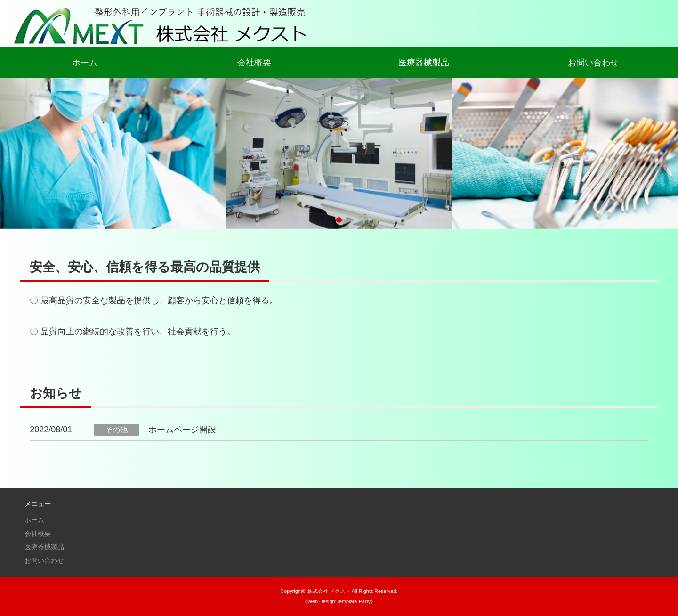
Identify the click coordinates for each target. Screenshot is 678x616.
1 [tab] (339, 220)
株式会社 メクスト (329, 591)
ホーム (85, 63)
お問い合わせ (593, 63)
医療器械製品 (424, 63)
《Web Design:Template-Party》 (339, 601)
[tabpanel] (339, 154)
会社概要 (254, 63)
